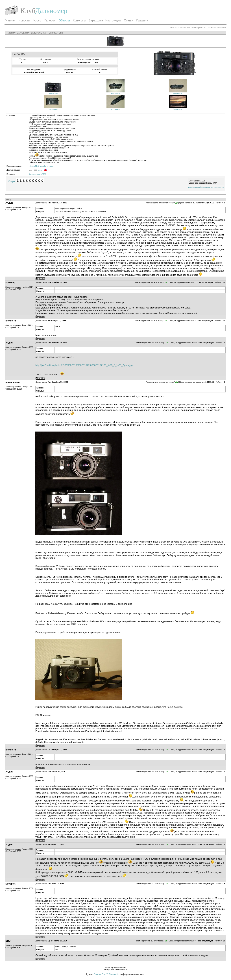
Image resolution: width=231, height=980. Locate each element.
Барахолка (96, 20)
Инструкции (113, 20)
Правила (142, 20)
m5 (34, 166)
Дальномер (51, 11)
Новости (24, 20)
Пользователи (184, 28)
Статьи (129, 20)
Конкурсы (79, 20)
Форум (37, 20)
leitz (38, 166)
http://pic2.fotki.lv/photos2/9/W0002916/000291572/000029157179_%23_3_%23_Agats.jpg (84, 365)
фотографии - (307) (37, 174)
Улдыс (12, 181)
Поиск (173, 28)
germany (51, 166)
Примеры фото (199, 28)
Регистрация (213, 28)
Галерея (50, 20)
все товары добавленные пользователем (206, 187)
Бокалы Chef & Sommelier (107, 974)
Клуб (28, 11)
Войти (223, 28)
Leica (61, 33)
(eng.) (43, 170)
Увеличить (53, 94)
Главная (10, 20)
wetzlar (43, 166)
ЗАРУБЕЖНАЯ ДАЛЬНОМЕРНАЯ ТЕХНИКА (37, 33)
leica (31, 166)
